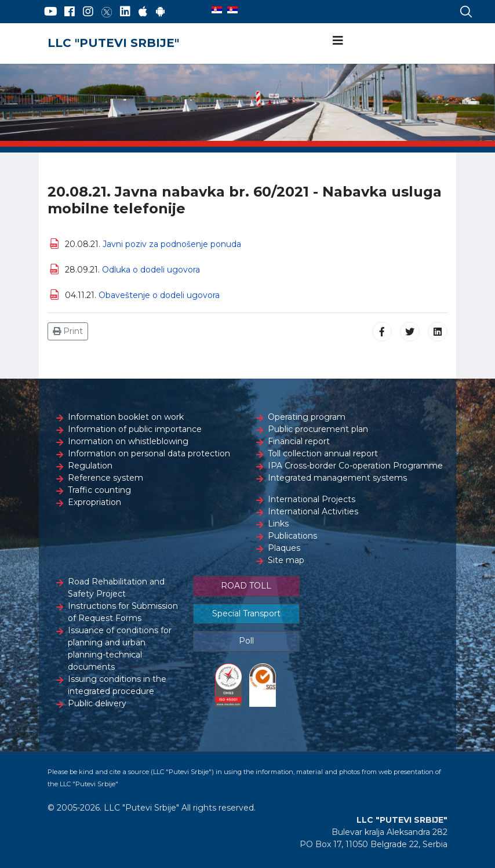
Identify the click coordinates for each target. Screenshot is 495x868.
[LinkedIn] (125, 12)
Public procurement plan (318, 429)
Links (278, 524)
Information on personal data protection (149, 453)
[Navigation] (338, 41)
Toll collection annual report (323, 453)
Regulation (90, 466)
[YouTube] (51, 12)
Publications (292, 536)
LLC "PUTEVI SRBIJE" (113, 43)
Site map (286, 560)
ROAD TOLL (246, 586)
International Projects (312, 499)
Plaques (284, 548)
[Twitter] (107, 12)
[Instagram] (88, 12)
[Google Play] (161, 12)
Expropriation (94, 502)
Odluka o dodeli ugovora (151, 270)
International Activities (313, 511)
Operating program (307, 417)
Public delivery (97, 703)
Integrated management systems (337, 478)
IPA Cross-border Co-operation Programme (355, 466)
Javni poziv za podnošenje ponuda (172, 244)
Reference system (105, 478)
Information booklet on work (126, 417)
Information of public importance (135, 429)
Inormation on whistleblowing (128, 441)
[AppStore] (143, 12)
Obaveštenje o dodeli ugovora (159, 295)
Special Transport (246, 613)
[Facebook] (70, 12)
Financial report (299, 441)
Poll (246, 641)
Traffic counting (99, 490)
